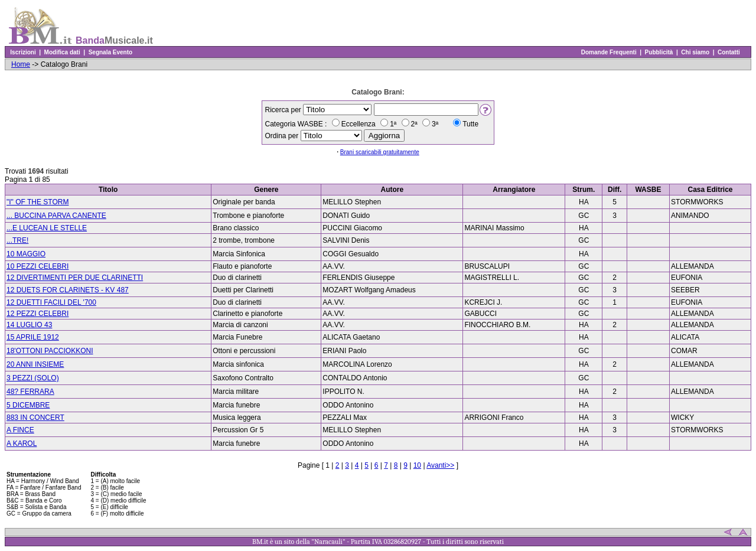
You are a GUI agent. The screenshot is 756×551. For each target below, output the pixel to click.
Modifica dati (62, 52)
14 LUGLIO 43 (29, 325)
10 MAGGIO (26, 254)
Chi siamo (695, 52)
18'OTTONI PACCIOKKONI (50, 351)
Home (21, 64)
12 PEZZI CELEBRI (38, 314)
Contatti (729, 52)
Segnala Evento (110, 52)
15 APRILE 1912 (33, 337)
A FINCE (20, 430)
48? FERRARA (30, 392)
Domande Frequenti (609, 52)
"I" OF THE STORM (38, 202)
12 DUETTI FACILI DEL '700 (51, 302)
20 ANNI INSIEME (35, 364)
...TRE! (17, 240)
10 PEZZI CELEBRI (38, 266)
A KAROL (22, 444)
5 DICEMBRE (28, 405)
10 (417, 465)
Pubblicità (659, 52)
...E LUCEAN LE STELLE (47, 228)
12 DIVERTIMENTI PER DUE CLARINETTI (75, 278)
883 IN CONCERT (35, 418)
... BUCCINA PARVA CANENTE (56, 216)
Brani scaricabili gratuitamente (380, 152)
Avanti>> (440, 465)
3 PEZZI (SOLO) (33, 378)
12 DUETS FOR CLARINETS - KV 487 (68, 290)
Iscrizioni (23, 52)
